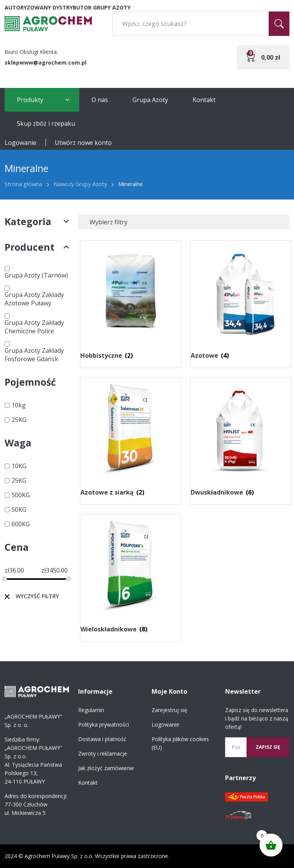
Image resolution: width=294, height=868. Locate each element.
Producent (37, 247)
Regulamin (91, 710)
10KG (19, 466)
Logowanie (20, 143)
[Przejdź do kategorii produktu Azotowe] (241, 302)
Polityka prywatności (104, 724)
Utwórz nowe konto (83, 143)
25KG (19, 420)
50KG (19, 509)
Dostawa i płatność (102, 739)
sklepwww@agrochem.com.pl (46, 62)
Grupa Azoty (150, 100)
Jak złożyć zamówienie (106, 768)
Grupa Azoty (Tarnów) (36, 275)
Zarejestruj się (169, 710)
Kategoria (37, 221)
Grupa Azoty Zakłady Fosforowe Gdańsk (34, 355)
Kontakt (204, 100)
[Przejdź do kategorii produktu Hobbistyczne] (131, 302)
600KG (21, 524)
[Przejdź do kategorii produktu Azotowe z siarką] (131, 439)
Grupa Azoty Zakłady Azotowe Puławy (34, 299)
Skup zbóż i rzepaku (46, 123)
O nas (100, 100)
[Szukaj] (279, 24)
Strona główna (23, 184)
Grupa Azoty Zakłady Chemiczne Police (34, 327)
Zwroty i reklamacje (103, 754)
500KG (21, 495)
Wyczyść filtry (37, 596)
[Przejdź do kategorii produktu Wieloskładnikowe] (131, 576)
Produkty (30, 100)
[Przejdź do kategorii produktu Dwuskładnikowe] (241, 439)
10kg (19, 405)
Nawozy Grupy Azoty (80, 184)
